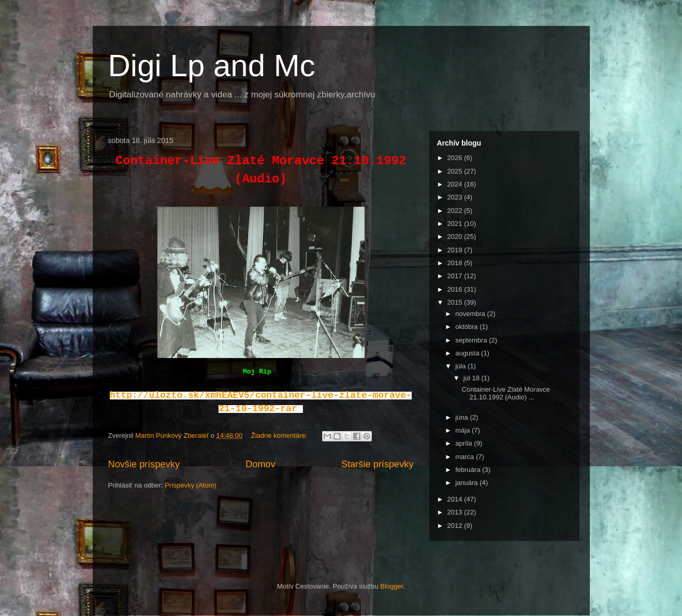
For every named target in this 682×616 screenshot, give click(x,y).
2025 (456, 171)
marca (466, 457)
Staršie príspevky (378, 464)
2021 (456, 224)
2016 (456, 289)
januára (467, 483)
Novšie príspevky (144, 464)
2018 (456, 263)
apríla (465, 443)
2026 (456, 158)
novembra (471, 314)
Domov (260, 464)
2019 (456, 250)
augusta (468, 353)
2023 (456, 197)
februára (469, 470)
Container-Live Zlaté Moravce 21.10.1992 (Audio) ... (506, 393)
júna (462, 417)
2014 (456, 499)
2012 (456, 526)
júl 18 (473, 378)
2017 (456, 276)
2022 (456, 211)
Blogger (391, 586)
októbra (467, 327)
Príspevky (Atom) (191, 485)
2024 (456, 184)
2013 (456, 512)
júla (461, 366)
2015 (456, 302)
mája (463, 430)
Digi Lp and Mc (212, 66)
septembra (472, 340)
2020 (456, 237)
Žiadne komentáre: (280, 435)
